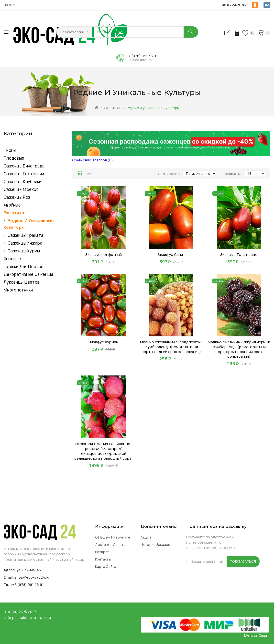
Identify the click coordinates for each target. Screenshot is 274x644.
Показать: (232, 174)
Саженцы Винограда (24, 166)
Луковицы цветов (22, 282)
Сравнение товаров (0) (93, 160)
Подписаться (243, 561)
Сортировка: (169, 174)
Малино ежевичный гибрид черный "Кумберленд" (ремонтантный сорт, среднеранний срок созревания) (239, 349)
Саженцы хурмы (24, 251)
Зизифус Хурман (104, 342)
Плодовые (14, 158)
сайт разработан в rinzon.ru (27, 618)
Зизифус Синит (171, 254)
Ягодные (12, 259)
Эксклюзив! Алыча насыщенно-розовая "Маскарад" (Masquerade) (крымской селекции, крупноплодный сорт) (104, 451)
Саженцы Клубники (22, 182)
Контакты (103, 559)
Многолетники (18, 290)
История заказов (155, 545)
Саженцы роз (17, 197)
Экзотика (112, 108)
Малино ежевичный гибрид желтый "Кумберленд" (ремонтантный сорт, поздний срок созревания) (171, 347)
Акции (146, 537)
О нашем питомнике (113, 537)
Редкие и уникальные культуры (153, 108)
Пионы (10, 150)
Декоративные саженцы (28, 274)
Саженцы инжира (25, 243)
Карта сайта (106, 566)
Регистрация (228, 33)
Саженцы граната (25, 235)
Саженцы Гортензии (24, 174)
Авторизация (236, 33)
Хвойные (12, 205)
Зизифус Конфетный (104, 254)
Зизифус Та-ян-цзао (239, 254)
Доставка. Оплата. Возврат (111, 548)
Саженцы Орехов (21, 189)
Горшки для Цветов (24, 266)
